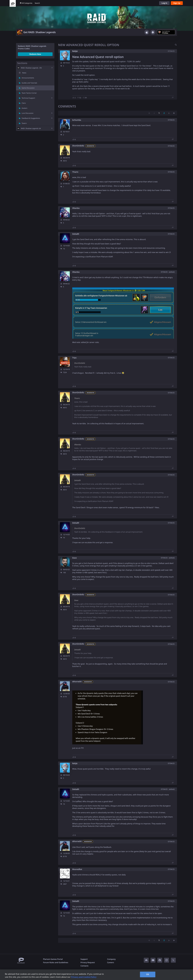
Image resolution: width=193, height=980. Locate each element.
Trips (74, 358)
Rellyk (75, 51)
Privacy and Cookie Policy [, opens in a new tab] (84, 977)
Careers (111, 963)
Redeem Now (35, 54)
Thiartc (75, 172)
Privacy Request (88, 963)
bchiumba (77, 120)
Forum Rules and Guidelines (56, 963)
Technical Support (28, 98)
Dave (74, 558)
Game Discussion (28, 88)
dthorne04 (77, 682)
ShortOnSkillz (78, 146)
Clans (24, 103)
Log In (164, 3)
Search (37, 3)
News (24, 73)
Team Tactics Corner (29, 93)
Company (111, 959)
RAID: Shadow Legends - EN (31, 68)
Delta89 (76, 234)
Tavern (24, 123)
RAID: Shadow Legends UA (31, 128)
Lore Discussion (28, 113)
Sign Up (177, 3)
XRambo (76, 208)
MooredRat (77, 869)
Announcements (28, 78)
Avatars (24, 108)
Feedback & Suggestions (31, 118)
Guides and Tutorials (29, 83)
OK (148, 974)
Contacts (84, 966)
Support (84, 959)
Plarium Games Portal (53, 959)
